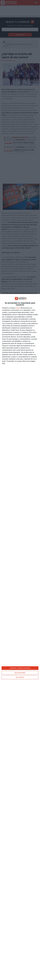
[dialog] (20, 637)
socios (18, 308)
